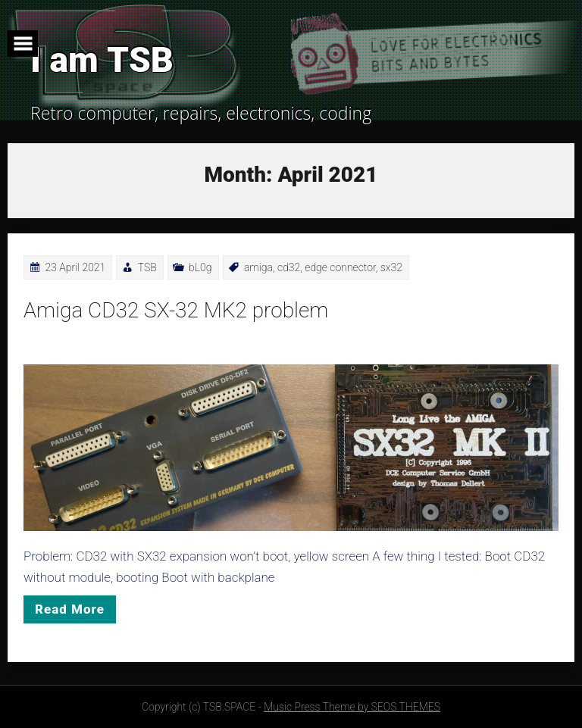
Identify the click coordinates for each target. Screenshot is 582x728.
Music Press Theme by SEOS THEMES (352, 707)
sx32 (391, 267)
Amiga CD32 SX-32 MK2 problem (176, 310)
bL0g (200, 267)
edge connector (340, 267)
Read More (70, 609)
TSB (147, 267)
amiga (258, 267)
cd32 (289, 267)
